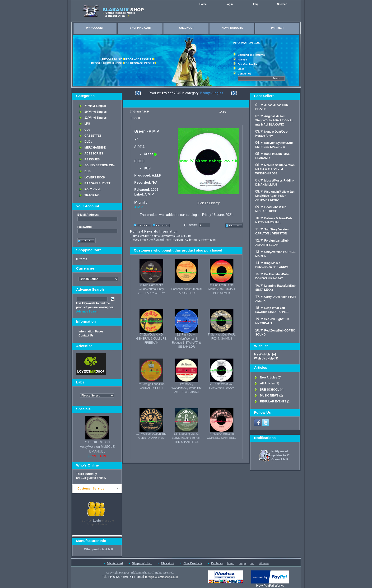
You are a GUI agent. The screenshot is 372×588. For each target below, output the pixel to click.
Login (229, 4)
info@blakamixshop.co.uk (162, 577)
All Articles (267, 383)
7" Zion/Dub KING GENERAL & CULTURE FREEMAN (151, 339)
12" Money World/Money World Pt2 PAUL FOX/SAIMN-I (186, 388)
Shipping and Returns (251, 55)
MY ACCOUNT (95, 28)
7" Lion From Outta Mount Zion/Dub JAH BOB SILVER (221, 289)
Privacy (242, 60)
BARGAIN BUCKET (97, 183)
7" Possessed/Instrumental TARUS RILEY (186, 289)
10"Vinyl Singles (96, 112)
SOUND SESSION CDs (100, 165)
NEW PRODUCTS (232, 28)
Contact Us (245, 74)
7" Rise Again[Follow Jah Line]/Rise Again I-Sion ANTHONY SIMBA (275, 196)
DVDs (88, 142)
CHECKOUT (186, 28)
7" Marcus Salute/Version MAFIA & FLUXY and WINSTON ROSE (275, 169)
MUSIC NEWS (269, 396)
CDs (87, 130)
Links (241, 69)
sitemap (264, 563)
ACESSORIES (94, 154)
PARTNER (277, 28)
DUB (88, 171)
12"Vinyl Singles (96, 118)
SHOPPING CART (141, 28)
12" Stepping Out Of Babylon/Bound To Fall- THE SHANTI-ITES (186, 438)
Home (203, 4)
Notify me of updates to (280, 455)
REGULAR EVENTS (273, 401)
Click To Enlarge (209, 203)
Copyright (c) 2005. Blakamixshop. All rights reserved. (140, 572)
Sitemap (282, 4)
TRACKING (92, 195)
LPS (87, 124)
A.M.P (139, 207)
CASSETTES (93, 136)
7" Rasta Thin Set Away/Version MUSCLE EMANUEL (97, 447)
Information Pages (91, 331)
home (231, 563)
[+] (265, 355)
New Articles (269, 378)
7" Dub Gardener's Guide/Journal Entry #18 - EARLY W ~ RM (151, 289)
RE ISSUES (92, 159)
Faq (256, 4)
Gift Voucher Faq (248, 64)
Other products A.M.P (99, 549)
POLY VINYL (93, 189)
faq (252, 563)
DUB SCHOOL (270, 390)
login (243, 563)
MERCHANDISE (95, 148)
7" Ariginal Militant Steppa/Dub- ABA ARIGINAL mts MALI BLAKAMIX (274, 120)
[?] (266, 359)
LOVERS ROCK (95, 177)
